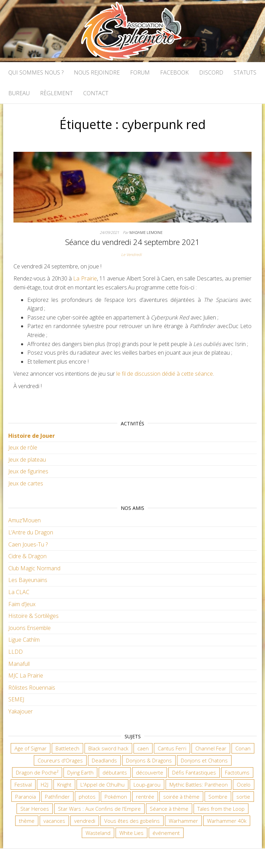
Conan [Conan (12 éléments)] (243, 748)
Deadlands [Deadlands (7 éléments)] (104, 760)
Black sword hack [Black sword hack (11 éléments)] (108, 748)
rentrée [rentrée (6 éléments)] (145, 797)
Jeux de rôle (23, 447)
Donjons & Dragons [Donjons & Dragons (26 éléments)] (149, 760)
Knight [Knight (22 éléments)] (64, 785)
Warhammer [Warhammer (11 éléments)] (183, 821)
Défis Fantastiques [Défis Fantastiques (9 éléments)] (194, 772)
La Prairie (85, 278)
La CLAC (19, 592)
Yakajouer (21, 711)
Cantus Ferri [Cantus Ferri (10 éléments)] (172, 748)
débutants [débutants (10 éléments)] (115, 772)
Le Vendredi (131, 254)
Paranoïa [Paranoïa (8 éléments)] (26, 797)
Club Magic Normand (34, 568)
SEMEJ (16, 699)
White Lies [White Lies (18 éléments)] (131, 833)
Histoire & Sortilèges (33, 616)
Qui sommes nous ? (36, 72)
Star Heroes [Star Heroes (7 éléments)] (35, 809)
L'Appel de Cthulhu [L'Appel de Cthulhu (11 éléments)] (102, 785)
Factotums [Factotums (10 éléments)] (237, 772)
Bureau (19, 93)
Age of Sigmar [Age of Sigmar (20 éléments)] (31, 748)
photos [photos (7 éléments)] (87, 797)
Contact (96, 93)
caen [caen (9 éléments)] (143, 748)
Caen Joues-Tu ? (28, 544)
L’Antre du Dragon (31, 532)
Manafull (19, 664)
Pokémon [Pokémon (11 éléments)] (116, 797)
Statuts (245, 72)
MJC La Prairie (26, 675)
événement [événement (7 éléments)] (166, 833)
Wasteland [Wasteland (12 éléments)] (98, 833)
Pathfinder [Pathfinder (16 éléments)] (57, 797)
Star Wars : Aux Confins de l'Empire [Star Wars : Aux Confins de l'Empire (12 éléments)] (99, 809)
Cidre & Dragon (27, 556)
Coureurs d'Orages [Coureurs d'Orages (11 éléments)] (60, 760)
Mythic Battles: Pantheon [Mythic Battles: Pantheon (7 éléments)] (199, 785)
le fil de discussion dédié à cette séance (165, 374)
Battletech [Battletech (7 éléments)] (67, 748)
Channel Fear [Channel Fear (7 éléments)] (211, 748)
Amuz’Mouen (24, 520)
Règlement (56, 93)
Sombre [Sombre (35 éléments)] (218, 797)
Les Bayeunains (28, 580)
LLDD (16, 652)
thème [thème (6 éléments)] (27, 821)
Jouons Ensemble (30, 628)
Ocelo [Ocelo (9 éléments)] (244, 785)
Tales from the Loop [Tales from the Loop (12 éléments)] (221, 809)
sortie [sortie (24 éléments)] (243, 797)
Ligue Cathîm (24, 640)
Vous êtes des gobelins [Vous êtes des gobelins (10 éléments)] (132, 821)
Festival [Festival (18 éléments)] (23, 785)
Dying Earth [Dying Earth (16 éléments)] (80, 772)
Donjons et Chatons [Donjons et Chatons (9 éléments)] (204, 760)
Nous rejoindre (97, 72)
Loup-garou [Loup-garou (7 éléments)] (147, 785)
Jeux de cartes (26, 483)
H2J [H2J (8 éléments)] (45, 785)
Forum (140, 72)
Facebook (174, 72)
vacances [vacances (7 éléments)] (54, 821)
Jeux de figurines (28, 471)
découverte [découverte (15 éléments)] (150, 772)
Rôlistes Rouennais (32, 688)
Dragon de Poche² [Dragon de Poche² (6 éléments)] (37, 772)
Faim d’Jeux (22, 604)
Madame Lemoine (146, 232)
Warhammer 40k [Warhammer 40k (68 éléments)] (227, 821)
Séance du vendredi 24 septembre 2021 (132, 242)
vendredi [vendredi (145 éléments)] (85, 821)
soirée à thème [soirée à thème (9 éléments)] (181, 797)
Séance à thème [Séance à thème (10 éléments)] (169, 809)
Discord (211, 72)
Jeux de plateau (27, 460)
